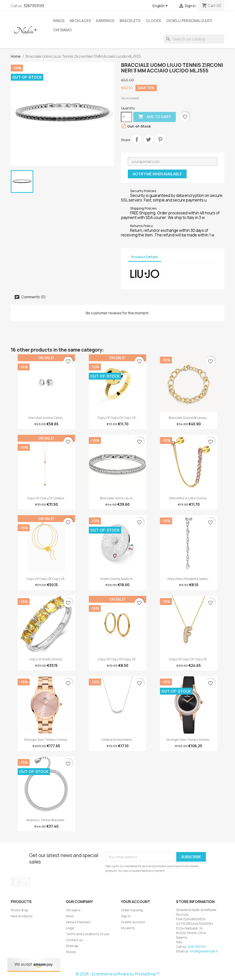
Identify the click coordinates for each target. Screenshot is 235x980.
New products (22, 916)
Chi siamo (63, 30)
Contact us (74, 940)
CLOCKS (153, 21)
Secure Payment (78, 922)
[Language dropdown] (161, 6)
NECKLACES (80, 21)
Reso (70, 916)
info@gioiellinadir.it (204, 951)
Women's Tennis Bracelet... (46, 820)
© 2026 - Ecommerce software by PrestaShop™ (118, 974)
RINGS (59, 21)
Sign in (126, 916)
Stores (71, 952)
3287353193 (34, 6)
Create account (133, 922)
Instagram (26, 882)
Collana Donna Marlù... (117, 740)
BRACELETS (130, 21)
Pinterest (160, 139)
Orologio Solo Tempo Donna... (46, 740)
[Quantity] (126, 117)
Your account (136, 902)
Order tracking (132, 910)
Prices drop (20, 910)
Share (137, 139)
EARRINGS (105, 21)
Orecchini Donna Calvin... (46, 418)
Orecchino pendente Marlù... (189, 579)
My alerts (128, 928)
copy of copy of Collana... (46, 498)
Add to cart (155, 117)
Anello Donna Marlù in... (117, 579)
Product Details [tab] (145, 257)
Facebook (16, 882)
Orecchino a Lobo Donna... (189, 498)
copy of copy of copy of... (117, 418)
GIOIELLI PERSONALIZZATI (189, 21)
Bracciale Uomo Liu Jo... (117, 498)
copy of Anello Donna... (46, 659)
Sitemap (72, 946)
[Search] (194, 39)
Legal (70, 928)
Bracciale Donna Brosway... (189, 418)
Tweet (148, 139)
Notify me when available (157, 174)
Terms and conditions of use (88, 934)
